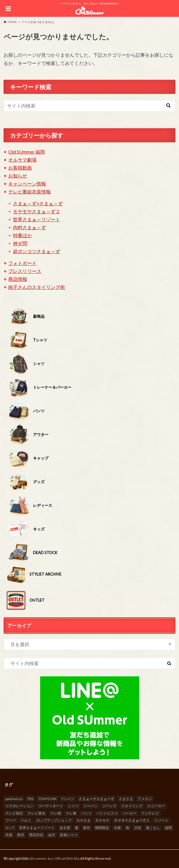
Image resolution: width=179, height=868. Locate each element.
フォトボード (22, 263)
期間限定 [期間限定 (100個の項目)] (102, 828)
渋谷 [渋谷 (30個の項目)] (138, 828)
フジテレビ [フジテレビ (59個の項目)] (150, 813)
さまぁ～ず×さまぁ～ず (38, 203)
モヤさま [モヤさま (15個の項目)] (83, 820)
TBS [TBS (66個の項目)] (30, 799)
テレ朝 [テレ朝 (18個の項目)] (56, 813)
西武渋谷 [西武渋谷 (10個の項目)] (36, 835)
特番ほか (22, 235)
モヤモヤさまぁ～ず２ (37, 211)
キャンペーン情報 (27, 184)
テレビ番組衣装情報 (29, 192)
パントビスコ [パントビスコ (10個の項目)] (107, 813)
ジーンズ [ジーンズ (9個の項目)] (109, 806)
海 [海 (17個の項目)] (127, 828)
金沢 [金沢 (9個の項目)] (52, 835)
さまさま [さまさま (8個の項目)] (126, 799)
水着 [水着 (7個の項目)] (117, 828)
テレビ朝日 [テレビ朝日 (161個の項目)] (14, 813)
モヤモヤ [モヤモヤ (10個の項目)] (102, 820)
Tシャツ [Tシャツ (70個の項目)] (68, 799)
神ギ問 (20, 243)
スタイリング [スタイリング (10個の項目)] (132, 806)
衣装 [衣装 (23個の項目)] (9, 835)
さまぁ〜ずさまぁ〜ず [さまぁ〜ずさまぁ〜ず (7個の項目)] (96, 799)
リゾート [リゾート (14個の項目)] (161, 820)
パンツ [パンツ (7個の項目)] (86, 813)
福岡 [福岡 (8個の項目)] (168, 828)
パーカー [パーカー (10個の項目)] (129, 813)
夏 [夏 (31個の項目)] (77, 828)
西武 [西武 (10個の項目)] (21, 835)
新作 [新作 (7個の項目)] (87, 828)
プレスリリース (25, 271)
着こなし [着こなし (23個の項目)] (153, 828)
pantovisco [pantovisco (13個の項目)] (14, 799)
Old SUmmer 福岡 (27, 152)
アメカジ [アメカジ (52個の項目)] (145, 799)
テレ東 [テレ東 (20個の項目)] (71, 813)
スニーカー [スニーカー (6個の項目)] (156, 806)
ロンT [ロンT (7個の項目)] (10, 828)
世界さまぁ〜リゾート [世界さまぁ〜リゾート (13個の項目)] (37, 828)
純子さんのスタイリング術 (37, 287)
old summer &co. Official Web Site (54, 858)
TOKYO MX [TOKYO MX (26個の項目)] (47, 799)
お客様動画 (20, 168)
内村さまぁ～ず (29, 227)
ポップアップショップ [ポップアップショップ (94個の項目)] (54, 820)
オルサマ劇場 (22, 160)
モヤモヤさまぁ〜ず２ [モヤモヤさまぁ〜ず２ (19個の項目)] (132, 820)
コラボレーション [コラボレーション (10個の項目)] (19, 806)
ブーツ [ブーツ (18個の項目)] (11, 820)
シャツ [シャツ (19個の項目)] (73, 806)
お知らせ (18, 176)
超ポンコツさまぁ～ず (37, 251)
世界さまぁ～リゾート (37, 219)
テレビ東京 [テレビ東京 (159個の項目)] (37, 813)
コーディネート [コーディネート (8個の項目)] (51, 806)
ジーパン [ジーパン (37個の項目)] (91, 806)
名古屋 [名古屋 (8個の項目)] (65, 828)
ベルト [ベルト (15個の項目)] (26, 820)
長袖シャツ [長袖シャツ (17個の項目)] (69, 835)
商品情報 (18, 279)
